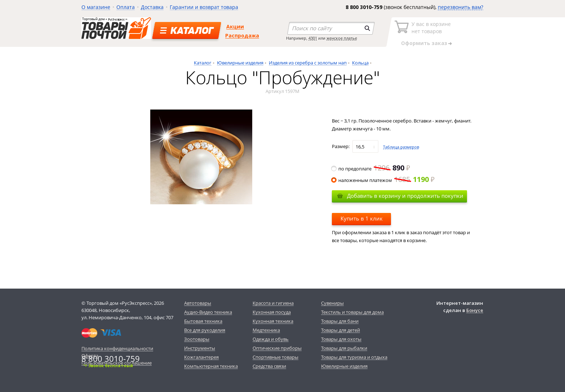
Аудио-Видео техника (208, 312)
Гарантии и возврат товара (204, 7)
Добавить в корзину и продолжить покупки (405, 196)
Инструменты (200, 348)
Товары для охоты (341, 339)
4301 (313, 38)
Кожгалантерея (201, 357)
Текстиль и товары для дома (352, 312)
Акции (235, 26)
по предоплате (371, 169)
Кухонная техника (273, 321)
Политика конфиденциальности (117, 348)
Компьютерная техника (211, 366)
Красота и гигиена (273, 303)
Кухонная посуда (272, 312)
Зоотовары (197, 339)
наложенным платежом (383, 180)
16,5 (360, 147)
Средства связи (269, 366)
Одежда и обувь (271, 339)
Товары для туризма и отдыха (354, 357)
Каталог (203, 63)
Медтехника (266, 330)
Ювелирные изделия (240, 63)
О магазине (96, 7)
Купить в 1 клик (362, 218)
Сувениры (332, 303)
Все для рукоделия (205, 330)
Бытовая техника (203, 321)
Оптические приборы (277, 348)
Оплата (126, 7)
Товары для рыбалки (344, 348)
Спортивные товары (275, 357)
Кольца (360, 63)
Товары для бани (340, 321)
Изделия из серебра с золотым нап (308, 63)
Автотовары (198, 303)
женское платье (342, 38)
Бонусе (475, 310)
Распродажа (242, 35)
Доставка (152, 7)
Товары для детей (341, 330)
